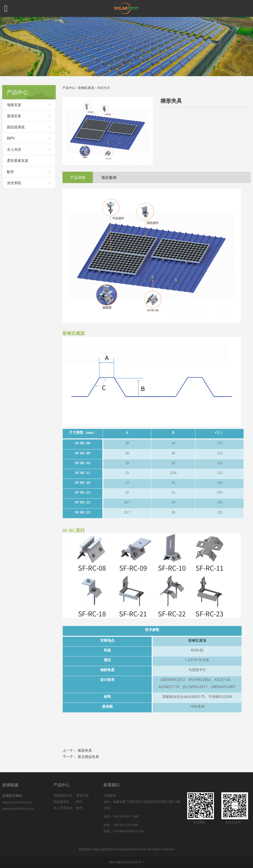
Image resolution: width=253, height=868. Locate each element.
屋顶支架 (14, 116)
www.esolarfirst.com (18, 802)
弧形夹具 (85, 750)
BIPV (11, 138)
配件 (10, 172)
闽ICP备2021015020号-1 (127, 862)
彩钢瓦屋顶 (86, 88)
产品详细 (78, 177)
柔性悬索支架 (18, 161)
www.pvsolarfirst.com (18, 809)
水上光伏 (14, 149)
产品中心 (69, 88)
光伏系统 (14, 183)
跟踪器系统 (16, 127)
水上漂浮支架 (63, 808)
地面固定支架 (63, 795)
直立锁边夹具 (88, 757)
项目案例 (109, 177)
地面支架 (14, 105)
